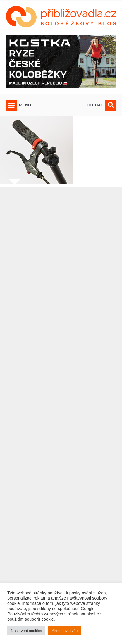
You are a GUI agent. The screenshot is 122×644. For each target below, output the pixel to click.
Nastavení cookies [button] (26, 631)
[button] (11, 105)
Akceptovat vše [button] (65, 631)
